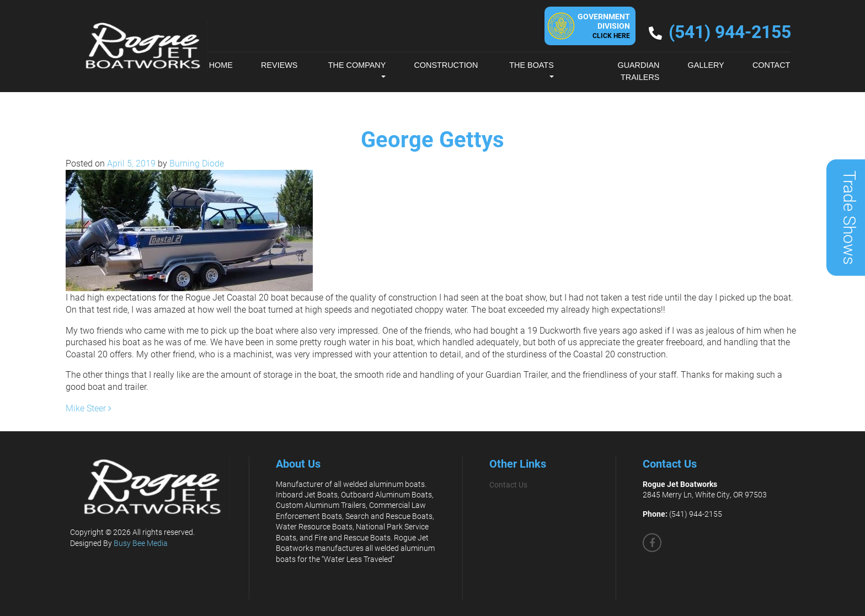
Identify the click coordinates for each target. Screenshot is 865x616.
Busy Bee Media (141, 543)
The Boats (532, 65)
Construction (446, 65)
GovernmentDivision (604, 25)
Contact (771, 65)
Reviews (279, 65)
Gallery (706, 65)
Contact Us (508, 484)
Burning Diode (196, 163)
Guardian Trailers (638, 71)
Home (221, 65)
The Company (357, 65)
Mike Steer (89, 408)
